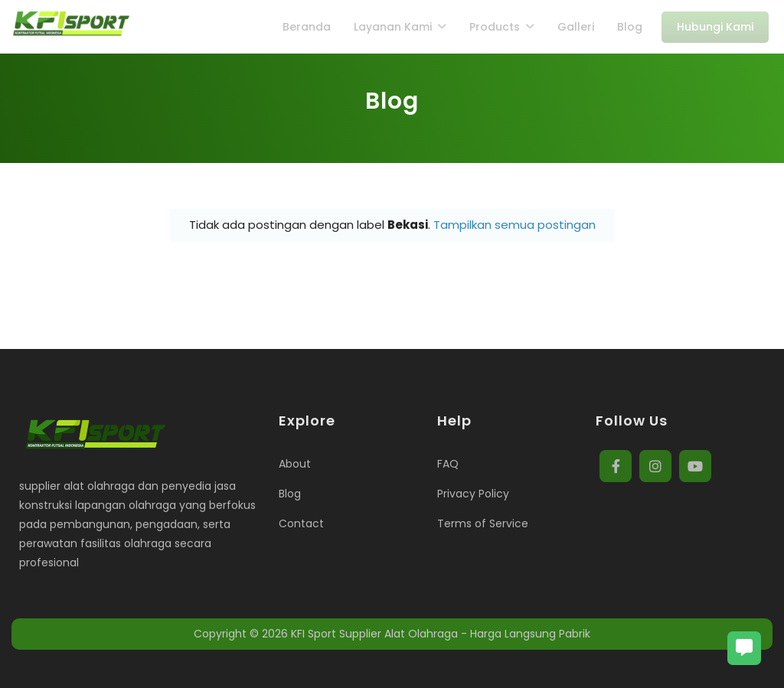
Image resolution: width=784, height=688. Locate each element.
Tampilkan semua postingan (514, 225)
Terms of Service (483, 523)
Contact (301, 523)
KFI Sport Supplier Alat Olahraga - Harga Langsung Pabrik (441, 634)
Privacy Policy (473, 494)
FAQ (448, 464)
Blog (290, 494)
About (295, 464)
